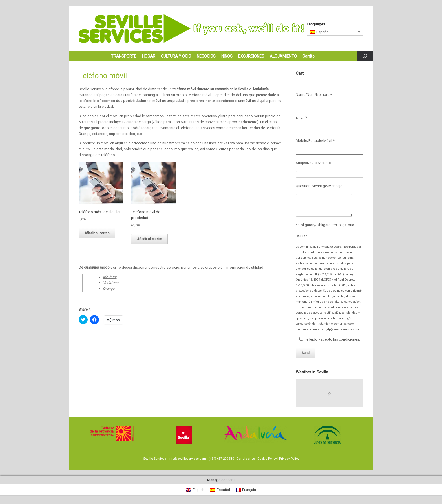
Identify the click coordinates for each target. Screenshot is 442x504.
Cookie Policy (267, 459)
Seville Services (155, 459)
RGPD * (302, 236)
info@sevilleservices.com (187, 459)
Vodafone (111, 283)
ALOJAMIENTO (283, 56)
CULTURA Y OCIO (176, 56)
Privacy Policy (289, 459)
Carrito (309, 56)
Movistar (110, 277)
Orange (109, 289)
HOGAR (149, 56)
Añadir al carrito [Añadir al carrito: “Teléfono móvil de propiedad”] (149, 239)
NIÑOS (227, 56)
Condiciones (246, 459)
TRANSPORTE (124, 56)
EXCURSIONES (251, 56)
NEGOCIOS (206, 56)
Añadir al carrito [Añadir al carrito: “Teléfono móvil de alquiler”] (97, 233)
